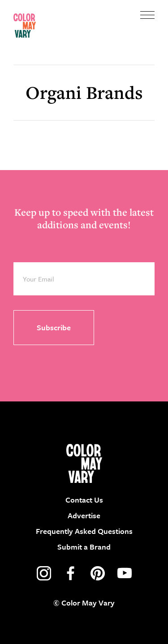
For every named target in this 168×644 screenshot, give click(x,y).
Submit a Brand (84, 547)
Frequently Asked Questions (84, 531)
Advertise (84, 515)
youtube (125, 573)
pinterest (98, 573)
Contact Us (84, 500)
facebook (71, 573)
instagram (44, 573)
